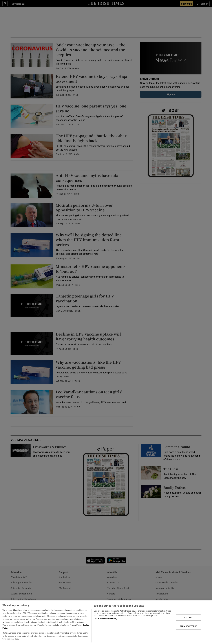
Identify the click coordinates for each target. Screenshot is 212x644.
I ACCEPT (188, 618)
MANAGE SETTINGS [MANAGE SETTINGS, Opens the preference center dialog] (188, 626)
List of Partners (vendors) (106, 619)
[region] (106, 622)
